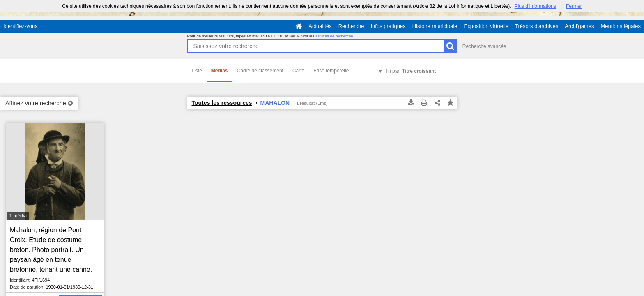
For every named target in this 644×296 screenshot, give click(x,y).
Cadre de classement (260, 71)
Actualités (320, 26)
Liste (197, 71)
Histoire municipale (435, 26)
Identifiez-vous (21, 26)
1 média (18, 216)
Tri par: (411, 71)
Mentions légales (621, 26)
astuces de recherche (334, 36)
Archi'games (579, 26)
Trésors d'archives (537, 26)
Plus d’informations (535, 6)
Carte (298, 71)
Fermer (574, 6)
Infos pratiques (388, 26)
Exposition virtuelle (486, 26)
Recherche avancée (484, 46)
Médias (220, 71)
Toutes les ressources (222, 103)
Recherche (351, 26)
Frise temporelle (331, 71)
